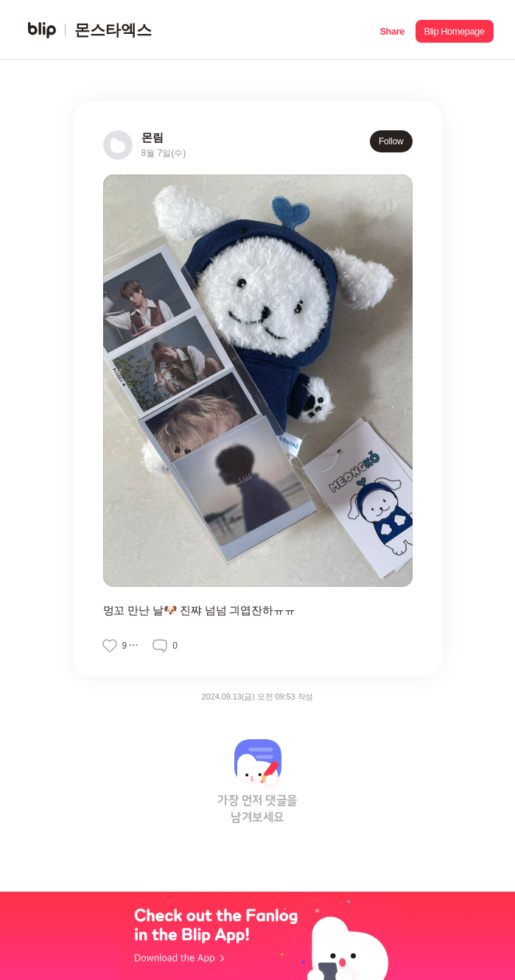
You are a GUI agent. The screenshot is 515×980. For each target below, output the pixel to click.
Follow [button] (391, 141)
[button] (392, 30)
